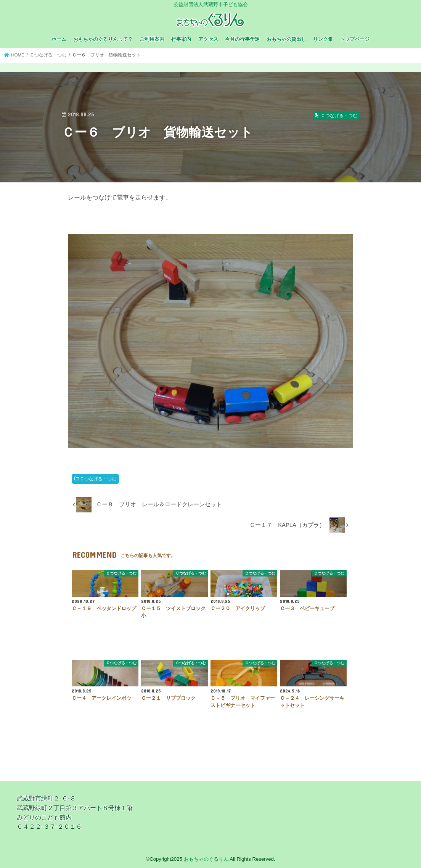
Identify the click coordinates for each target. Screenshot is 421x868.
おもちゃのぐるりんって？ (103, 39)
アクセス (208, 39)
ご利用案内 (152, 39)
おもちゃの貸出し (286, 39)
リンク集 (323, 39)
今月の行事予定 (242, 39)
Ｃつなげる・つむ (98, 479)
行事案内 (181, 39)
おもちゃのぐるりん (206, 859)
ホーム (59, 39)
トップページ (355, 39)
